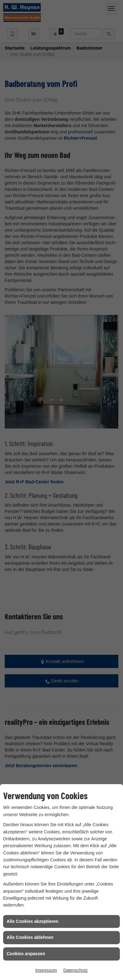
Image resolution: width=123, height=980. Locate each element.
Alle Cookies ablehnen (30, 937)
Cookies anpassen (26, 954)
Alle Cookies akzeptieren (32, 921)
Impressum (46, 970)
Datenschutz (76, 970)
